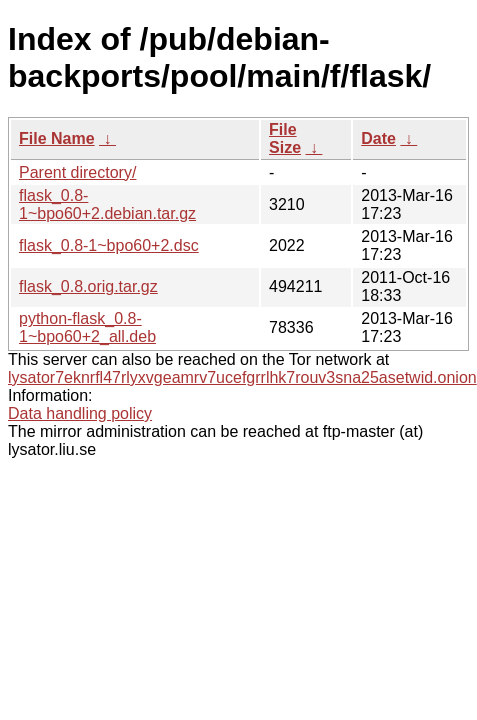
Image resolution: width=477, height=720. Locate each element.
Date (378, 138)
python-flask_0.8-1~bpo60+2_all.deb (87, 327)
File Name (57, 138)
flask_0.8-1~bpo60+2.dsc (109, 245)
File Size (285, 138)
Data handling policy (80, 413)
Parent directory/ (77, 172)
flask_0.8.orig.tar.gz (88, 286)
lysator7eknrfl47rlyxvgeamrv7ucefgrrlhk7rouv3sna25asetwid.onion (242, 377)
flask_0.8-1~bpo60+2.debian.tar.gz (107, 204)
